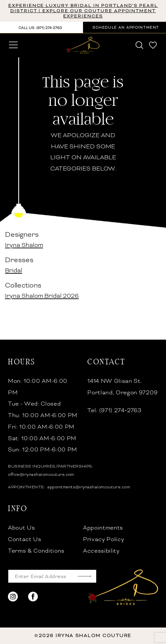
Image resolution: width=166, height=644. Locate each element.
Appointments (103, 528)
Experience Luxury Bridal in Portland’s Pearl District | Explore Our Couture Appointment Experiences (83, 11)
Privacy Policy (104, 539)
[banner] (83, 45)
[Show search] (140, 45)
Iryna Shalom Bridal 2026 (42, 296)
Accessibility (101, 551)
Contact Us (25, 539)
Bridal (14, 270)
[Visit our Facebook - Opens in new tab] (33, 597)
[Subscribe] (84, 576)
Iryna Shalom (24, 245)
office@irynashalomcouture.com (41, 474)
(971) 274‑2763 (120, 410)
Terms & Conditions (36, 551)
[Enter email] (52, 576)
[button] (14, 45)
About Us (21, 528)
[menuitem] (14, 45)
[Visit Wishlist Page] (153, 45)
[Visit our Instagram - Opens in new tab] (13, 597)
